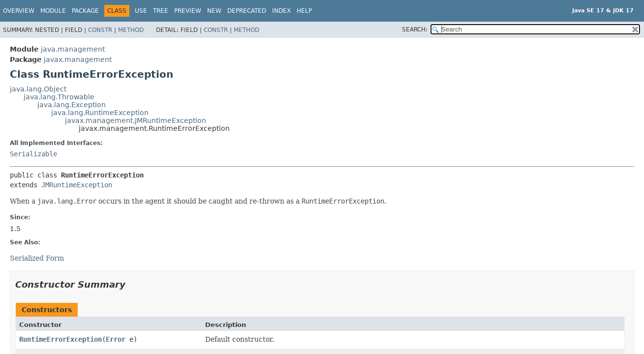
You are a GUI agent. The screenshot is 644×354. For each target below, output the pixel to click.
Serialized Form (37, 258)
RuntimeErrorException (61, 339)
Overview (19, 11)
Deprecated (247, 11)
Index (281, 11)
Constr (100, 30)
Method (131, 30)
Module (53, 11)
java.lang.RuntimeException (100, 113)
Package (85, 11)
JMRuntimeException (77, 185)
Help (304, 11)
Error (116, 339)
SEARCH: (415, 29)
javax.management (78, 59)
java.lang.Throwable (59, 97)
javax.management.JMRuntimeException (136, 120)
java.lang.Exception (72, 105)
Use (141, 11)
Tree (161, 11)
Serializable (33, 154)
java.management (73, 49)
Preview (188, 11)
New (214, 11)
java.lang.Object (38, 89)
